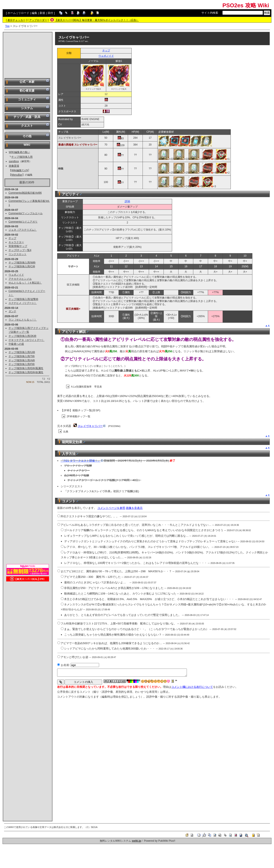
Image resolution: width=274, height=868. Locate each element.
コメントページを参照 (111, 508)
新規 (42, 13)
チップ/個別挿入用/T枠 (22, 356)
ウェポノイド (16, 275)
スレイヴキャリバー (74, 37)
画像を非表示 (134, 508)
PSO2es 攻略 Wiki (246, 5)
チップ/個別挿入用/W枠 (22, 263)
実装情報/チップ (18, 246)
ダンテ (12, 311)
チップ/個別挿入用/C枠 (22, 266)
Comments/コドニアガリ (23, 222)
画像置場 (14, 166)
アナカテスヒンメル (20, 279)
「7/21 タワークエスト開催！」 (82, 461)
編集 (34, 13)
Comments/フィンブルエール (26, 213)
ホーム (12, 13)
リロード (24, 13)
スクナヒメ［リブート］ (23, 303)
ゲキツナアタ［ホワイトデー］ (27, 340)
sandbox (14, 161)
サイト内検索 (210, 13)
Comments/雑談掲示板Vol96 (25, 193)
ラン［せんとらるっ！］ (23, 320)
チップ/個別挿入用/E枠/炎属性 (26, 372)
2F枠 (127, 201)
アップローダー (38, 20)
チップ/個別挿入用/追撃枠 (23, 299)
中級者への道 (16, 344)
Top (7, 26)
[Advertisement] (28, 55)
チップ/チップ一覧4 (20, 250)
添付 (50, 13)
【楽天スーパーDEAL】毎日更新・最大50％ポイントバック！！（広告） (97, 20)
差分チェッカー (16, 20)
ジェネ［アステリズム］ (23, 230)
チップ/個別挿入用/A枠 (22, 360)
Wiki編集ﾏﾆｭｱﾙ (20, 170)
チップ (12, 238)
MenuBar (17, 175)
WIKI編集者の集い (19, 152)
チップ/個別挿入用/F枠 (22, 364)
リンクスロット (18, 254)
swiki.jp (136, 841)
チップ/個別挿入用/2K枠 (22, 336)
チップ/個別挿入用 (22, 157)
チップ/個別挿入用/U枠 (22, 352)
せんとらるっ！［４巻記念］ (25, 283)
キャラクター (16, 242)
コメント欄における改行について (192, 687)
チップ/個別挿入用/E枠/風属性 (26, 368)
